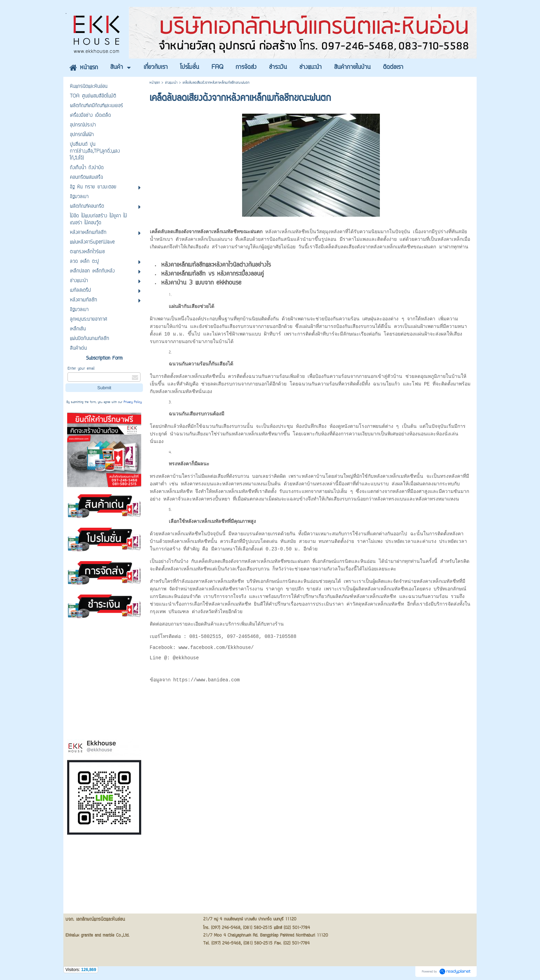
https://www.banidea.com (206, 686)
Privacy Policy (133, 402)
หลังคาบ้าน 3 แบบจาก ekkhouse (201, 286)
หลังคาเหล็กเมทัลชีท (395, 479)
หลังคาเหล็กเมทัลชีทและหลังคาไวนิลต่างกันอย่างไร (216, 268)
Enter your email (81, 369)
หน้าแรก (155, 83)
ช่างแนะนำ (171, 83)
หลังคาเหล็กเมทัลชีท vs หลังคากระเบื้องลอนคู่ (212, 277)
